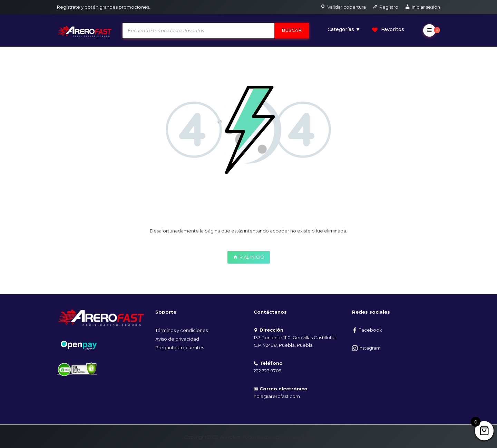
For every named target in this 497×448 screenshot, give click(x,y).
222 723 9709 (268, 371)
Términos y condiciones (182, 330)
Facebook (367, 330)
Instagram (366, 348)
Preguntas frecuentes (180, 347)
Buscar (292, 30)
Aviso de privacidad (177, 339)
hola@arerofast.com (277, 396)
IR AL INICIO (249, 257)
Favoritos (388, 29)
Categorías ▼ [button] (344, 29)
